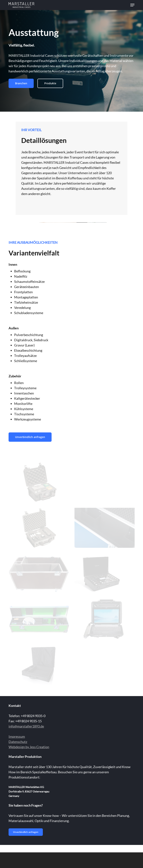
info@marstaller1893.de (26, 726)
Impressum (17, 736)
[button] (132, 5)
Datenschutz (18, 742)
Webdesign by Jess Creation (29, 747)
